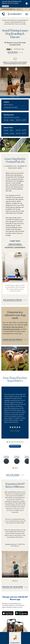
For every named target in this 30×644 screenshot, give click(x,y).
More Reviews (15, 446)
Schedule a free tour (11, 544)
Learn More (5, 6)
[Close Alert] (27, 4)
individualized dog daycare (11, 329)
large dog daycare (17, 327)
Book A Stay (15, 97)
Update (19, 9)
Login (26, 9)
